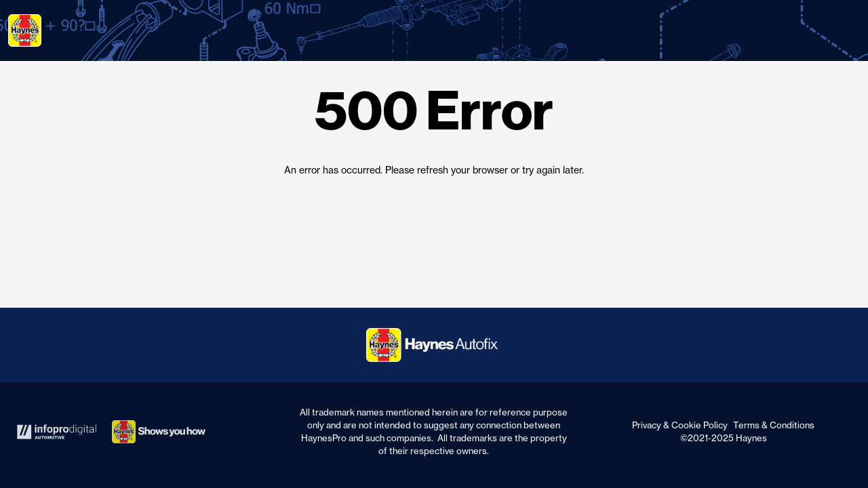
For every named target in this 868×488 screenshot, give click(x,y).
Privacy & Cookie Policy (680, 425)
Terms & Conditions (774, 425)
